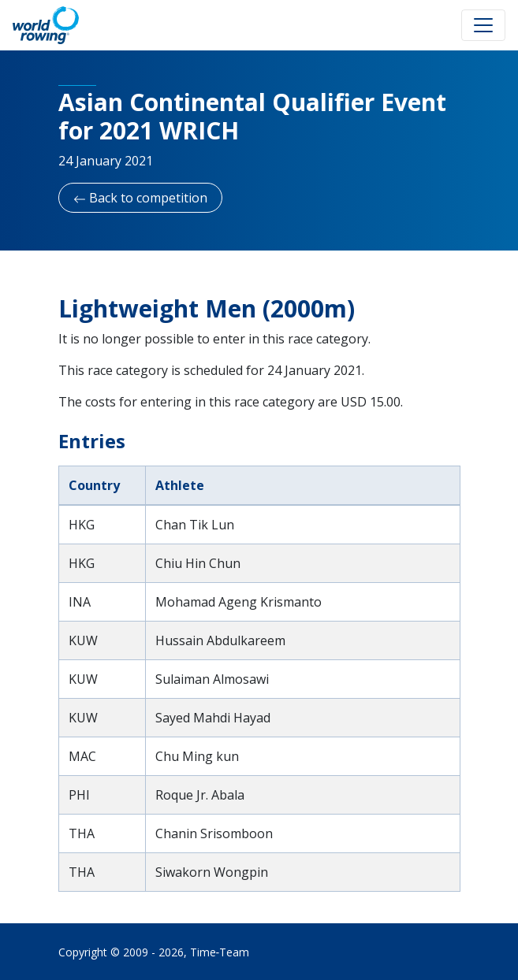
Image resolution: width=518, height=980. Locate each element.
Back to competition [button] (140, 198)
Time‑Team (220, 952)
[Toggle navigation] (483, 25)
